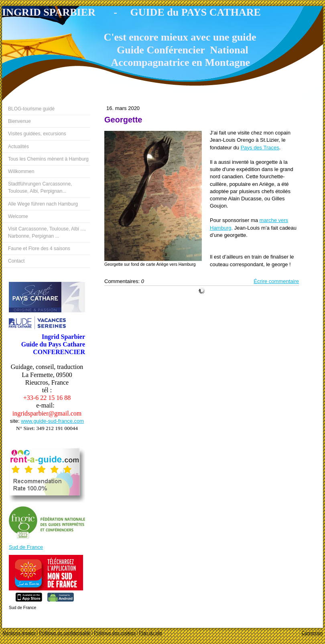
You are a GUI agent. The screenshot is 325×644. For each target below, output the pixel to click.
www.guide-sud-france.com (52, 421)
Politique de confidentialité (65, 633)
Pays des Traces (260, 148)
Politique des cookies (115, 633)
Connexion (312, 633)
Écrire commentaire (276, 281)
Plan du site (151, 633)
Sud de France (26, 547)
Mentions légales (19, 633)
